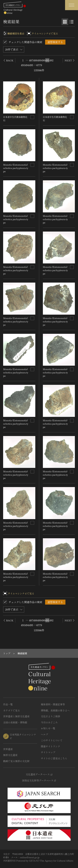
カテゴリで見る (12, 710)
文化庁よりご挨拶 (50, 716)
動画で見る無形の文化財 (16, 761)
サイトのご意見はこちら (54, 758)
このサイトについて (52, 740)
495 (31, 65)
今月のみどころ (49, 722)
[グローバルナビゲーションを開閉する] (72, 5)
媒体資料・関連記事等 (53, 704)
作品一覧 (8, 704)
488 (35, 60)
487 (31, 60)
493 (23, 65)
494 (27, 65)
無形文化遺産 (10, 755)
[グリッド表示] (65, 22)
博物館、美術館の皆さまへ (55, 710)
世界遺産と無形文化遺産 (16, 716)
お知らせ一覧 (48, 728)
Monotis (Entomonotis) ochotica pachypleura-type (16, 168)
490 (43, 60)
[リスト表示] (72, 22)
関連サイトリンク (50, 746)
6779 (39, 65)
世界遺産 (8, 749)
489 (39, 60)
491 (47, 60)
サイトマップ (48, 752)
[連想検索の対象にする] (32, 117)
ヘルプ (44, 734)
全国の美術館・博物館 (15, 722)
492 (51, 60)
